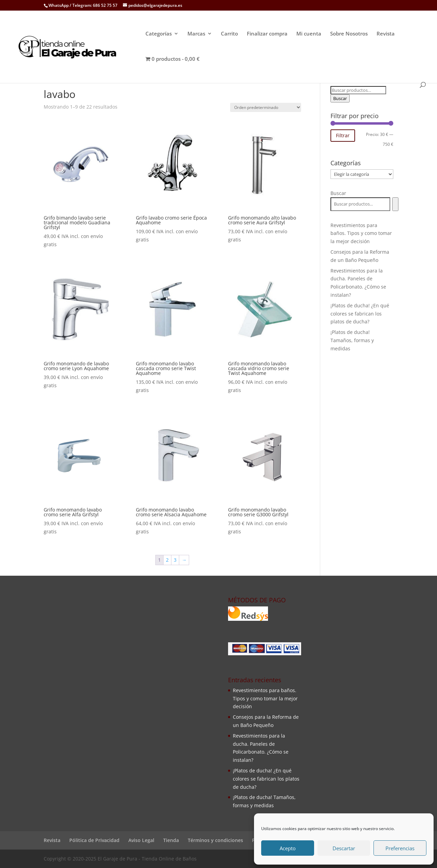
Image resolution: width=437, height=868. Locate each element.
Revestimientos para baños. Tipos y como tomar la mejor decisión (361, 233)
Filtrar (343, 135)
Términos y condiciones (215, 840)
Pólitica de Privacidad (94, 840)
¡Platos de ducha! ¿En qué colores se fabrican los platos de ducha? (360, 314)
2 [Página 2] (167, 560)
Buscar (340, 98)
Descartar (344, 848)
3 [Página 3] (175, 560)
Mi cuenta (309, 34)
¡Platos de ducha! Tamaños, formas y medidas (352, 340)
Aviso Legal (141, 840)
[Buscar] (395, 204)
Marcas (196, 34)
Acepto (288, 848)
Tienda (171, 840)
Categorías (159, 34)
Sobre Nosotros (349, 34)
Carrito (229, 34)
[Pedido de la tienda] (266, 107)
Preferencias (400, 848)
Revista (386, 34)
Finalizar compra (267, 34)
